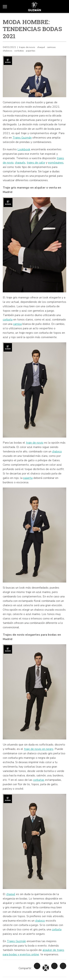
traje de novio (35, 443)
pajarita (28, 478)
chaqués (20, 163)
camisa (17, 324)
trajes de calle (36, 163)
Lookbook (24, 149)
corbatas (39, 780)
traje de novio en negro (39, 749)
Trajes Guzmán (22, 138)
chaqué (11, 894)
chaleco (57, 452)
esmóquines (56, 163)
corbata (8, 320)
